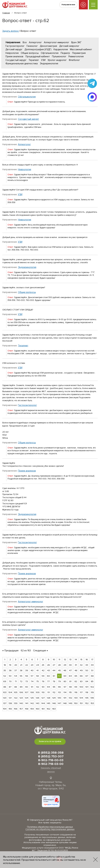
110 (43, 692)
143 (37, 703)
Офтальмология (50, 53)
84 (87, 681)
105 (16, 692)
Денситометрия (48, 46)
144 (43, 703)
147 (59, 703)
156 (16, 709)
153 (92, 703)
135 (87, 698)
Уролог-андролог (57, 60)
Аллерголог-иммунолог (56, 42)
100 (81, 687)
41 (37, 670)
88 (16, 687)
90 (27, 687)
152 (87, 703)
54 (16, 676)
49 (81, 670)
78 (54, 681)
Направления (67, 5)
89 (21, 687)
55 (21, 676)
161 (43, 709)
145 (48, 703)
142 (32, 703)
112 (54, 692)
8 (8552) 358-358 (51, 753)
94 (48, 687)
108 (32, 692)
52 (5, 676)
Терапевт (34, 60)
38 (21, 670)
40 (32, 670)
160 (38, 709)
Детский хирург (14, 49)
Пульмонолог (59, 56)
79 (59, 681)
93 (43, 687)
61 (54, 676)
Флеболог (74, 60)
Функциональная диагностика (22, 64)
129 (54, 698)
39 (27, 670)
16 (87, 660)
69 (5, 681)
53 (10, 676)
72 (21, 681)
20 (16, 665)
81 (70, 681)
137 (5, 703)
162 (48, 709)
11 (59, 660)
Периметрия (79, 53)
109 (38, 692)
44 (54, 670)
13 (70, 660)
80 (65, 681)
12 (65, 660)
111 (49, 692)
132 (70, 698)
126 (37, 698)
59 (43, 676)
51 (92, 670)
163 (54, 709)
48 (76, 670)
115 (70, 692)
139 (16, 703)
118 (87, 692)
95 (54, 687)
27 (54, 665)
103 (5, 692)
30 (70, 665)
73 (27, 681)
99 (76, 687)
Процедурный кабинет (38, 56)
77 (48, 681)
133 (76, 698)
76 (43, 681)
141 (27, 703)
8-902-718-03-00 (51, 764)
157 (21, 709)
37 (16, 670)
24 (38, 665)
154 (5, 709)
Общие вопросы (30, 53)
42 (43, 670)
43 (49, 670)
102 (92, 687)
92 (38, 687)
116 (76, 692)
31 (76, 665)
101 (87, 687)
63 (65, 676)
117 (81, 692)
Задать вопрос (11, 31)
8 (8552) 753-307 (51, 756)
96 (59, 687)
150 (76, 703)
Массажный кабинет (81, 49)
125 (32, 698)
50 (87, 670)
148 (65, 703)
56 (27, 676)
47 (70, 670)
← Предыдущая (10, 651)
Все (25, 42)
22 (27, 665)
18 (5, 665)
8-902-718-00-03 (51, 760)
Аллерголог (35, 42)
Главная (6, 13)
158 (27, 709)
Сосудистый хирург (16, 60)
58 (37, 676)
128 (49, 698)
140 (21, 703)
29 (65, 665)
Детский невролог (69, 46)
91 (32, 687)
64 (70, 676)
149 (70, 703)
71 (16, 681)
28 (59, 665)
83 (81, 681)
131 (65, 698)
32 (81, 665)
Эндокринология (49, 64)
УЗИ (43, 60)
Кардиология (61, 49)
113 (59, 692)
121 (10, 698)
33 (87, 665)
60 (48, 676)
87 (10, 687)
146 (54, 703)
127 (43, 698)
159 (32, 709)
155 (10, 709)
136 (92, 698)
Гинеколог (32, 46)
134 (81, 698)
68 (92, 676)
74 (32, 681)
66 (81, 676)
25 (43, 665)
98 (70, 687)
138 (10, 703)
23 (32, 665)
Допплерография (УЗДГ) (38, 49)
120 (5, 698)
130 (59, 698)
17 (92, 660)
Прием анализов (14, 56)
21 (21, 665)
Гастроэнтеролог (15, 46)
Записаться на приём (50, 741)
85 (92, 681)
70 (10, 681)
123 (21, 698)
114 (65, 692)
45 (59, 670)
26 (49, 665)
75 (37, 681)
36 (10, 670)
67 (87, 676)
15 (81, 660)
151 (81, 703)
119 (92, 692)
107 (27, 692)
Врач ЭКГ (76, 42)
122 (16, 698)
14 (76, 660)
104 (10, 692)
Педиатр (65, 53)
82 (76, 681)
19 (10, 665)
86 (5, 687)
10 (54, 660)
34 (92, 665)
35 (5, 670)
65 (76, 676)
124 (27, 698)
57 (32, 676)
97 (65, 687)
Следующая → (41, 651)
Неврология (12, 53)
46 (65, 670)
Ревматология (76, 56)
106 (21, 692)
